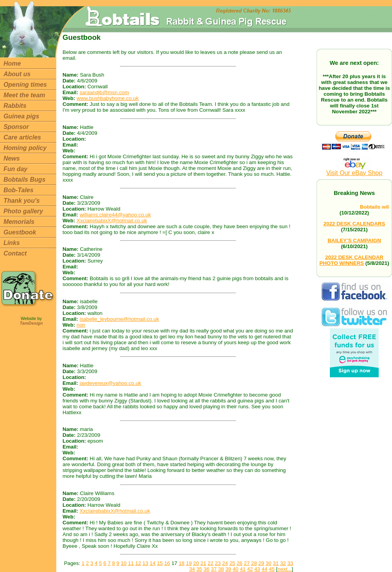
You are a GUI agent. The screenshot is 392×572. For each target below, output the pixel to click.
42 (250, 569)
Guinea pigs (21, 116)
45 (272, 569)
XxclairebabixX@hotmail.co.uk (112, 221)
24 (225, 563)
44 (264, 569)
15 (160, 563)
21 (203, 563)
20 (196, 563)
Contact (15, 253)
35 (199, 569)
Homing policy (25, 148)
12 (138, 563)
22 (210, 563)
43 (257, 569)
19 (189, 563)
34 (192, 569)
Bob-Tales (19, 190)
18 (182, 563)
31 (276, 563)
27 (247, 563)
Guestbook (20, 232)
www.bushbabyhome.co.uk (108, 98)
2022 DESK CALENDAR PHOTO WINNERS (351, 260)
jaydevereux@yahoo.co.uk (110, 383)
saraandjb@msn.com (104, 92)
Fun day (15, 169)
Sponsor (16, 127)
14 (153, 563)
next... (285, 569)
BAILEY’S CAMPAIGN (354, 240)
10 (124, 563)
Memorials (19, 222)
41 (243, 569)
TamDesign (31, 323)
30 (269, 563)
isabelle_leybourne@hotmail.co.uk (119, 319)
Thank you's (22, 201)
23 (218, 563)
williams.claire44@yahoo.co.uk (115, 215)
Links (12, 243)
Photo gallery (23, 211)
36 (207, 569)
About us (17, 74)
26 (239, 563)
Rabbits (15, 106)
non (81, 325)
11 (131, 563)
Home (12, 63)
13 (146, 563)
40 (235, 569)
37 (214, 569)
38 (221, 569)
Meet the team (24, 95)
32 (283, 563)
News (12, 158)
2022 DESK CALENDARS (354, 224)
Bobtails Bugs (25, 180)
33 (290, 563)
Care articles (22, 137)
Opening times (25, 85)
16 (167, 563)
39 (228, 569)
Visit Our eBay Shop (354, 170)
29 (261, 563)
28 (254, 563)
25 (232, 563)
